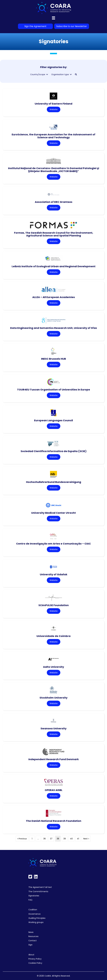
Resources (33, 936)
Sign (30, 945)
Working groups (36, 922)
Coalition (33, 910)
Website (54, 109)
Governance (34, 914)
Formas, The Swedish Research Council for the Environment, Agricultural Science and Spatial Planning (54, 234)
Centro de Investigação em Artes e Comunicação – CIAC (53, 544)
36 (45, 839)
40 (71, 839)
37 (51, 839)
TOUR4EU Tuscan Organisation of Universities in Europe (54, 390)
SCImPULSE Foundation (54, 605)
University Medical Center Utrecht (53, 513)
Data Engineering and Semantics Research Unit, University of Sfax (54, 328)
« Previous (22, 839)
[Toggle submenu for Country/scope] (47, 75)
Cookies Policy (35, 963)
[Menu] (53, 18)
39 (65, 839)
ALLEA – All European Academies (54, 297)
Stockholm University (53, 698)
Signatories (34, 896)
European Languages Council (53, 420)
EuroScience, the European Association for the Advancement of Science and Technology (53, 136)
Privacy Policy (35, 959)
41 (78, 839)
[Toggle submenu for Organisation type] (71, 75)
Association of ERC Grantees (54, 202)
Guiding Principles (37, 918)
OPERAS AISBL (54, 790)
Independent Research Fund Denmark (54, 759)
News (31, 932)
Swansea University (53, 728)
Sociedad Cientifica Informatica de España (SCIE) (54, 451)
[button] (76, 74)
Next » (86, 839)
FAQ (30, 900)
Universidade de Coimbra (53, 636)
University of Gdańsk (54, 574)
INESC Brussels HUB (53, 359)
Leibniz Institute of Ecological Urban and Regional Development (54, 266)
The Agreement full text (40, 887)
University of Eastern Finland (53, 104)
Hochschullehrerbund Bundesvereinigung (54, 482)
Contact (33, 941)
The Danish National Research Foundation (54, 821)
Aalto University (53, 667)
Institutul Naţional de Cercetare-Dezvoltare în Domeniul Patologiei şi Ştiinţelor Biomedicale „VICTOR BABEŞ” (54, 170)
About (31, 955)
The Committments (38, 891)
